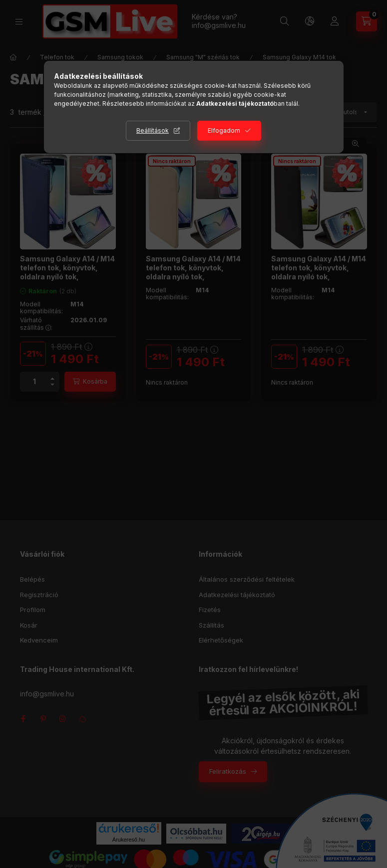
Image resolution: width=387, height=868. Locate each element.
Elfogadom (224, 130)
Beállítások (153, 130)
